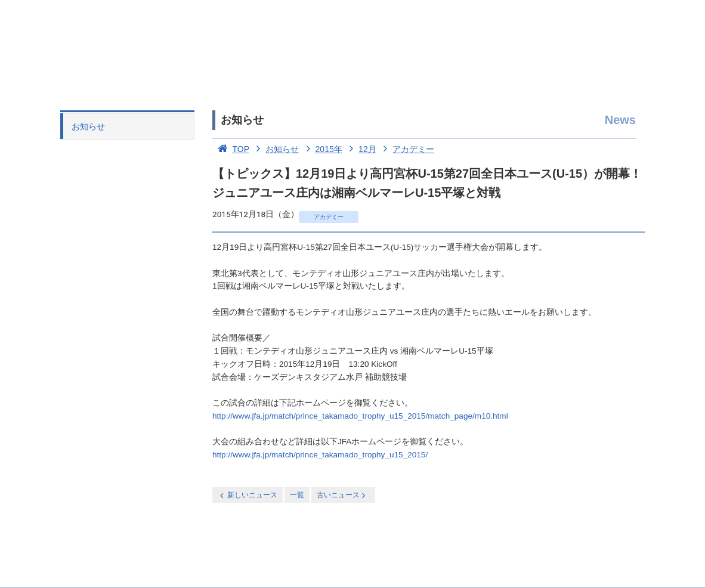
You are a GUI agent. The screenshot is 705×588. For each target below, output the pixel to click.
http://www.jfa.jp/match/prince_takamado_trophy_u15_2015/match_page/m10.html (360, 416)
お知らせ (88, 126)
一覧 (297, 495)
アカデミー (407, 149)
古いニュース (342, 495)
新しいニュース (248, 495)
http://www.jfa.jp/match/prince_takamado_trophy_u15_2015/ (320, 455)
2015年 (322, 149)
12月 (361, 149)
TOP (231, 149)
